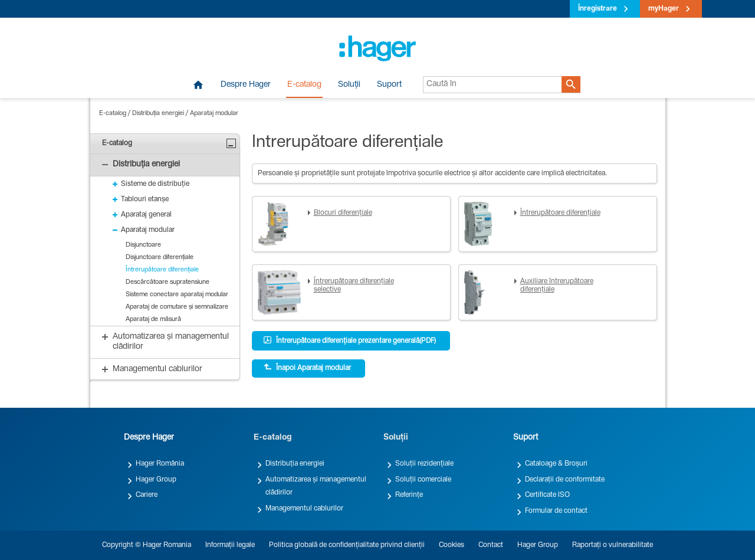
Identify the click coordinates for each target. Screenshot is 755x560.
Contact (491, 545)
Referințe (409, 495)
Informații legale (230, 545)
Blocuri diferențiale (343, 213)
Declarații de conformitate (565, 480)
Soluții (349, 85)
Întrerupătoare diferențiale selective (354, 286)
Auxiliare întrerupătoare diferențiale (557, 286)
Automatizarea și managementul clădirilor (316, 486)
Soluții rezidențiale (424, 464)
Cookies (452, 545)
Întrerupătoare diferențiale (560, 213)
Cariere (147, 495)
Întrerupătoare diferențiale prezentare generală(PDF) (350, 340)
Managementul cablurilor (304, 509)
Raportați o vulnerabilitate (613, 545)
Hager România (160, 464)
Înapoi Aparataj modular (307, 368)
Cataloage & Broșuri (556, 464)
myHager (664, 9)
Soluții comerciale (423, 480)
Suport (389, 85)
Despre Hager (246, 85)
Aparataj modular (214, 114)
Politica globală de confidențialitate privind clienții (347, 545)
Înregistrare (598, 9)
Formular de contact (556, 511)
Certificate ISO (547, 495)
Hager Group (156, 480)
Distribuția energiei (158, 114)
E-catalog (304, 85)
